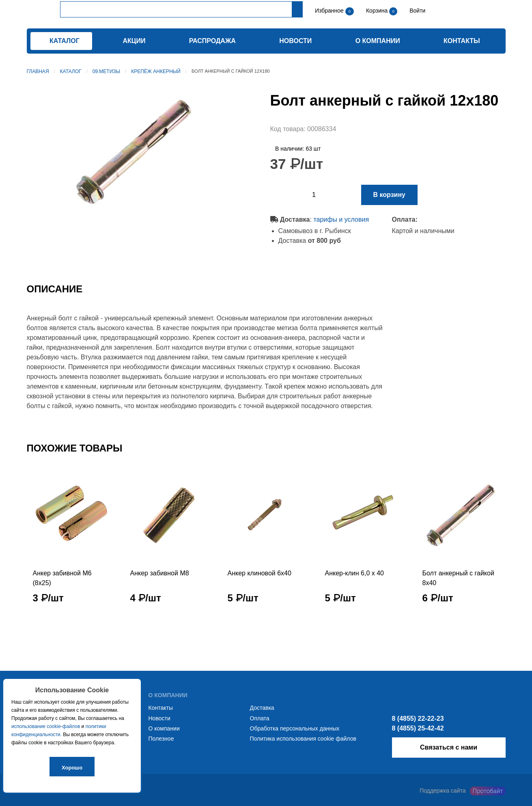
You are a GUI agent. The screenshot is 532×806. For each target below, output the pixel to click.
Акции (134, 41)
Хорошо (72, 768)
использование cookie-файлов (46, 726)
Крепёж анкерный (156, 71)
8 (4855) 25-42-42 (418, 728)
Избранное (329, 11)
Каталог (71, 71)
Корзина (378, 11)
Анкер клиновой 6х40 (260, 573)
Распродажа (212, 41)
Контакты (462, 41)
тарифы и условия (341, 219)
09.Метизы (107, 71)
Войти (417, 11)
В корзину (389, 195)
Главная (38, 71)
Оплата (260, 718)
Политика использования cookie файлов (303, 739)
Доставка (262, 708)
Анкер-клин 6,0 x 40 (354, 573)
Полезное (161, 739)
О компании (378, 41)
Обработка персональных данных (295, 728)
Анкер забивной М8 (160, 573)
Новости (295, 41)
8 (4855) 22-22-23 (418, 718)
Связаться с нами (449, 747)
